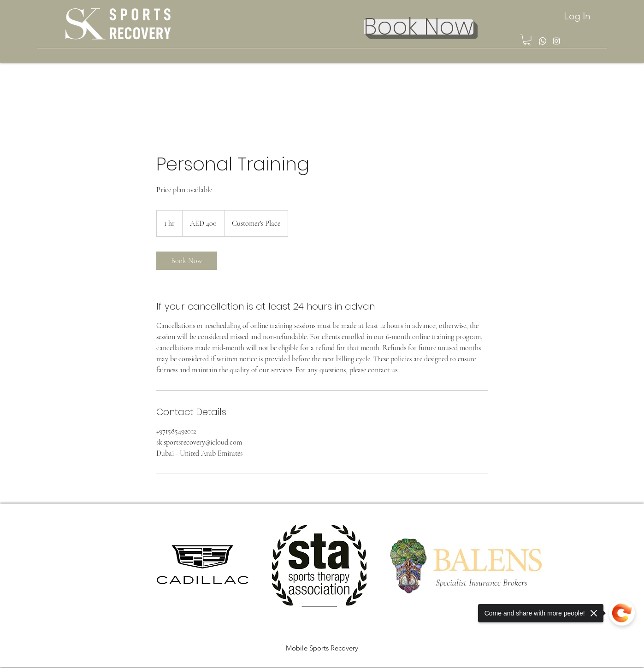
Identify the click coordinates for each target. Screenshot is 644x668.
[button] (527, 40)
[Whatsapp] (543, 41)
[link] (187, 261)
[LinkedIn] (617, 662)
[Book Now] (419, 27)
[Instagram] (556, 41)
